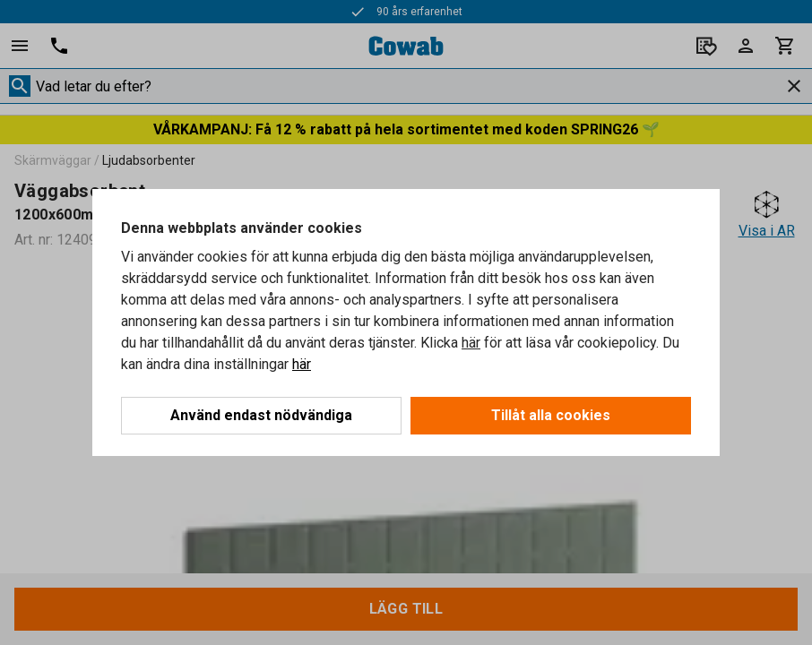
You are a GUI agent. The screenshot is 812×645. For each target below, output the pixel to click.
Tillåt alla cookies (551, 415)
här (471, 343)
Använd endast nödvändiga (261, 415)
